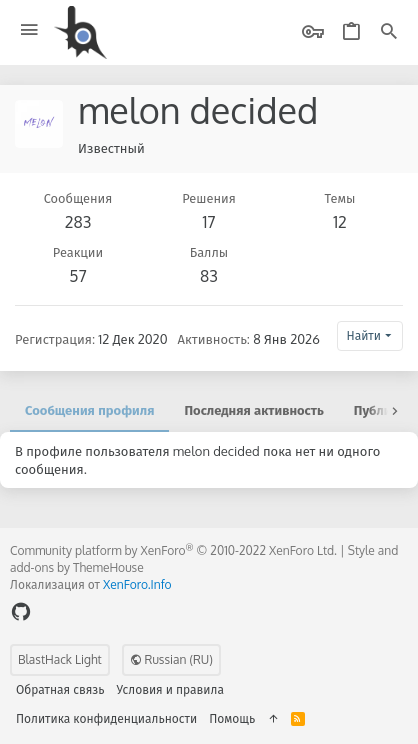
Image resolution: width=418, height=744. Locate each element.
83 (209, 276)
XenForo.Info (137, 584)
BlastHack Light (60, 659)
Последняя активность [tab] (253, 410)
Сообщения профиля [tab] (89, 410)
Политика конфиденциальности (106, 718)
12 (340, 222)
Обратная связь (60, 689)
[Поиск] (389, 32)
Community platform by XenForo (173, 550)
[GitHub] (21, 611)
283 (78, 222)
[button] (29, 30)
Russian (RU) (171, 659)
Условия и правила (170, 689)
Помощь (232, 718)
